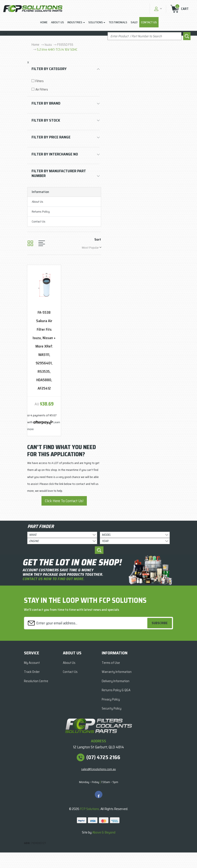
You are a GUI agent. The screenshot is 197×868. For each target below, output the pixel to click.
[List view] (42, 243)
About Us (57, 22)
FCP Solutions (90, 809)
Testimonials (118, 22)
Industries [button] (75, 22)
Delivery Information (116, 681)
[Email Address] (86, 623)
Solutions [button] (96, 22)
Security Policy (112, 708)
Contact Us (149, 22)
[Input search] (145, 36)
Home (44, 22)
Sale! (134, 22)
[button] (157, 9)
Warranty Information (117, 672)
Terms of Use (111, 663)
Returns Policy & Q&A (116, 690)
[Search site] (187, 36)
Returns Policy (41, 212)
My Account (32, 663)
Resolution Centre (36, 681)
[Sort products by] (92, 247)
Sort (98, 239)
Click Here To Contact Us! (64, 501)
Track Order (32, 672)
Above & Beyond (104, 832)
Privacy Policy (111, 699)
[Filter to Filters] (66, 81)
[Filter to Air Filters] (66, 90)
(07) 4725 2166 (103, 757)
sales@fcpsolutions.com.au (98, 769)
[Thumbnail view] (30, 243)
